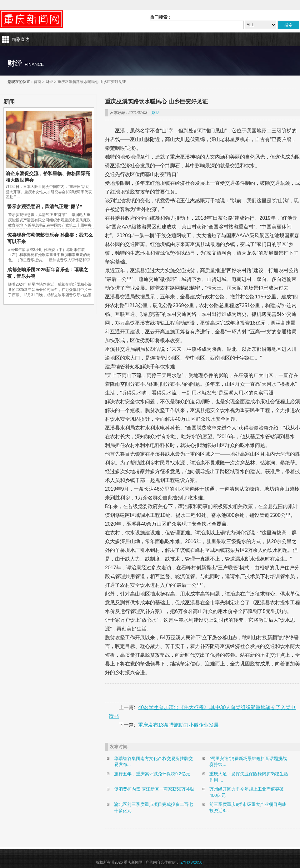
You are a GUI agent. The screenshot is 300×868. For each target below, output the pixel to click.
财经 (49, 82)
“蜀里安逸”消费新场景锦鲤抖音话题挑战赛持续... (248, 762)
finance (34, 64)
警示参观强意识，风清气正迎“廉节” (45, 206)
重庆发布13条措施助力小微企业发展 (178, 725)
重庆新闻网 (32, 19)
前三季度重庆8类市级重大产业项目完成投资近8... (248, 807)
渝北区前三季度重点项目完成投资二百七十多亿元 (153, 807)
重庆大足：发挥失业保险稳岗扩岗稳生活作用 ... (249, 777)
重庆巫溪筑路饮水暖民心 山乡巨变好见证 (92, 82)
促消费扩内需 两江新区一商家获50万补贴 (154, 789)
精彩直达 (21, 39)
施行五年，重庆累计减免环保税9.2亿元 (152, 774)
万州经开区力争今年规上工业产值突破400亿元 (247, 792)
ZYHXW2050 (191, 862)
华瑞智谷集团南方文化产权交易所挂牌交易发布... (153, 762)
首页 (37, 82)
